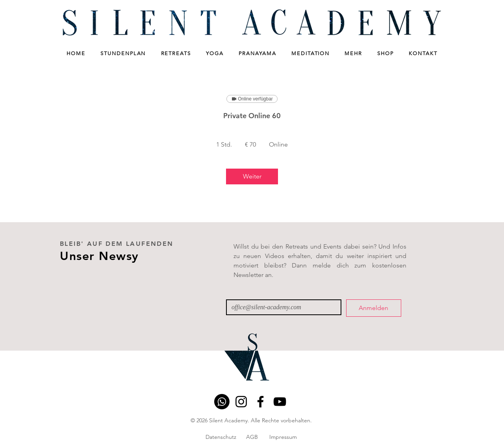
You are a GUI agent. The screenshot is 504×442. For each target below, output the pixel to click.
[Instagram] (241, 402)
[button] (123, 53)
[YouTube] (280, 402)
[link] (252, 176)
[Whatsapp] (222, 402)
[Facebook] (260, 402)
